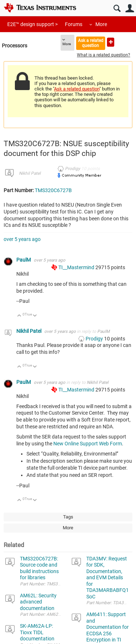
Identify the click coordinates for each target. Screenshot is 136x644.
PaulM (24, 260)
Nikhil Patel (30, 173)
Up (19, 316)
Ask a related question (91, 43)
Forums (74, 24)
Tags (68, 517)
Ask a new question (111, 42)
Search (117, 9)
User (130, 9)
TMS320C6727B (53, 190)
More (101, 24)
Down (35, 316)
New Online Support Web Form (88, 444)
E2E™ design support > (32, 24)
